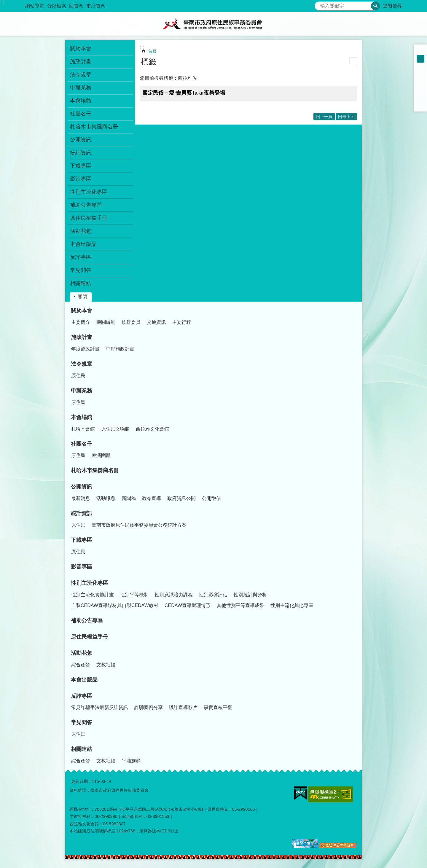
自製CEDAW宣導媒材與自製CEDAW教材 (115, 605)
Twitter (420, 90)
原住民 (78, 376)
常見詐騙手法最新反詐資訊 (100, 707)
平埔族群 (131, 761)
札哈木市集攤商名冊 (94, 127)
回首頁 (76, 6)
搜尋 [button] (375, 6)
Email (420, 105)
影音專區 (81, 179)
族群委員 (131, 322)
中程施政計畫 (120, 349)
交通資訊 (156, 322)
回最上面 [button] (346, 117)
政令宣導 (152, 498)
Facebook (420, 74)
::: (2, 3)
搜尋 (319, 4)
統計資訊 (82, 513)
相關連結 (82, 749)
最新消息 (81, 498)
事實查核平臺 (218, 707)
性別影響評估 (213, 595)
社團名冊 (82, 444)
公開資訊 (82, 487)
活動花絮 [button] (81, 231)
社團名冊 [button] (81, 114)
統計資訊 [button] (81, 153)
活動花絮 (82, 653)
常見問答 (82, 722)
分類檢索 (57, 6)
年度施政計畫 (85, 349)
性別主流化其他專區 (292, 605)
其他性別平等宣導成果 (240, 605)
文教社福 (106, 665)
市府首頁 (96, 6)
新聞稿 (129, 498)
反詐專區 (82, 696)
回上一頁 (324, 117)
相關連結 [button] (81, 283)
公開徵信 (211, 498)
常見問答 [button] (81, 270)
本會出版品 (83, 244)
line (420, 97)
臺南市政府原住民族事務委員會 (213, 24)
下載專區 (82, 540)
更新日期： (82, 781)
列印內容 (353, 61)
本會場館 (82, 417)
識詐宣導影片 (183, 707)
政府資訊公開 (181, 498)
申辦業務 (82, 391)
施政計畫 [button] (81, 61)
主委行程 (181, 322)
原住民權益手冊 (89, 218)
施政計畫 (82, 337)
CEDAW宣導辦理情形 (188, 605)
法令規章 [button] (81, 74)
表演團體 (101, 455)
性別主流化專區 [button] (89, 192)
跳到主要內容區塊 (3, 3)
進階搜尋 (392, 6)
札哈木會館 (83, 429)
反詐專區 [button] (81, 257)
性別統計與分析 (250, 595)
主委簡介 (81, 322)
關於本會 (82, 310)
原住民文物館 (115, 429)
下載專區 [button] (81, 166)
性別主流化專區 (90, 583)
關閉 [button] (82, 297)
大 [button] (420, 66)
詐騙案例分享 (149, 707)
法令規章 (82, 364)
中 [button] (420, 59)
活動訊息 (106, 498)
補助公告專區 (86, 205)
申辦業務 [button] (81, 87)
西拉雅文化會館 (152, 429)
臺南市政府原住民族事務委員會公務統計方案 (139, 525)
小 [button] (420, 51)
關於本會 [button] (81, 48)
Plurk (420, 82)
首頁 (152, 51)
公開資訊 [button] (81, 140)
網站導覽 (35, 6)
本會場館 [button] (81, 101)
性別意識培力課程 (174, 595)
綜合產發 (81, 665)
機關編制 (106, 322)
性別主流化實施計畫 (93, 595)
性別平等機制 (134, 595)
